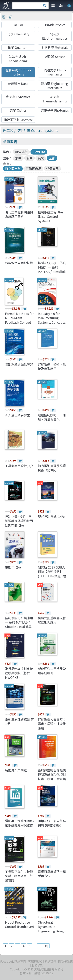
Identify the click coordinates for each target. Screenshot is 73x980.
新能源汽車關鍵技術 (19, 263)
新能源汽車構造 (16, 770)
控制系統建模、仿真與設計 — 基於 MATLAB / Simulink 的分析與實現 (52, 269)
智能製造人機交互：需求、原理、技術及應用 (52, 724)
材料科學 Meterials (55, 47)
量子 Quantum (18, 47)
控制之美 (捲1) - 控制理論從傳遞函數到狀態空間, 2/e (19, 521)
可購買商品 (33, 169)
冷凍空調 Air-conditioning (18, 59)
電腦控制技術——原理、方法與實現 (52, 417)
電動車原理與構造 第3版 (19, 721)
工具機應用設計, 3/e (19, 466)
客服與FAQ (35, 961)
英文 (41, 158)
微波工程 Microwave (18, 119)
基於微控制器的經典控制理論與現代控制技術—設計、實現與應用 (52, 777)
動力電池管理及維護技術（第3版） (52, 468)
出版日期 (39, 152)
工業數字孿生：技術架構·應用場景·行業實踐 (19, 876)
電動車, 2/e (13, 567)
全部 (52, 158)
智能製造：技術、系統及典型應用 (52, 366)
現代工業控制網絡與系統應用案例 (19, 214)
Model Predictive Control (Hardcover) (20, 924)
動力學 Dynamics (18, 97)
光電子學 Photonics (55, 110)
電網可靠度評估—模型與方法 (52, 874)
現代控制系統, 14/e (51, 516)
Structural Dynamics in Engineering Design (52, 927)
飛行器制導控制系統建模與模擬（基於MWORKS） (19, 673)
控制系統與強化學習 (19, 364)
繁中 (18, 158)
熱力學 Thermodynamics (55, 99)
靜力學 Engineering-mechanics (55, 86)
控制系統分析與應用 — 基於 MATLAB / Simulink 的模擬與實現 (19, 624)
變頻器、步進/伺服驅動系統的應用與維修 (20, 823)
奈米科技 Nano (18, 84)
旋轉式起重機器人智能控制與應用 (52, 620)
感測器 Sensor (55, 57)
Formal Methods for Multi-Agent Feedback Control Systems (19, 320)
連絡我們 (50, 961)
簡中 (30, 158)
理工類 (7, 17)
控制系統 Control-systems (18, 72)
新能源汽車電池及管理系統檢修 (52, 671)
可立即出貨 (13, 169)
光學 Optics (18, 110)
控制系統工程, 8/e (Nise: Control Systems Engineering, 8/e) (50, 219)
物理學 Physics (55, 25)
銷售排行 (21, 152)
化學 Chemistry (18, 34)
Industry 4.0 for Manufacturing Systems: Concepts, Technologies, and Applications (52, 322)
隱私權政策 (66, 961)
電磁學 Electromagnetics (55, 36)
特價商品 (52, 169)
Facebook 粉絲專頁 (13, 961)
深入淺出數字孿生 (17, 415)
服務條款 (37, 965)
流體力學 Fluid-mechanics (55, 72)
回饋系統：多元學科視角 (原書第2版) (52, 823)
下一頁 (43, 946)
